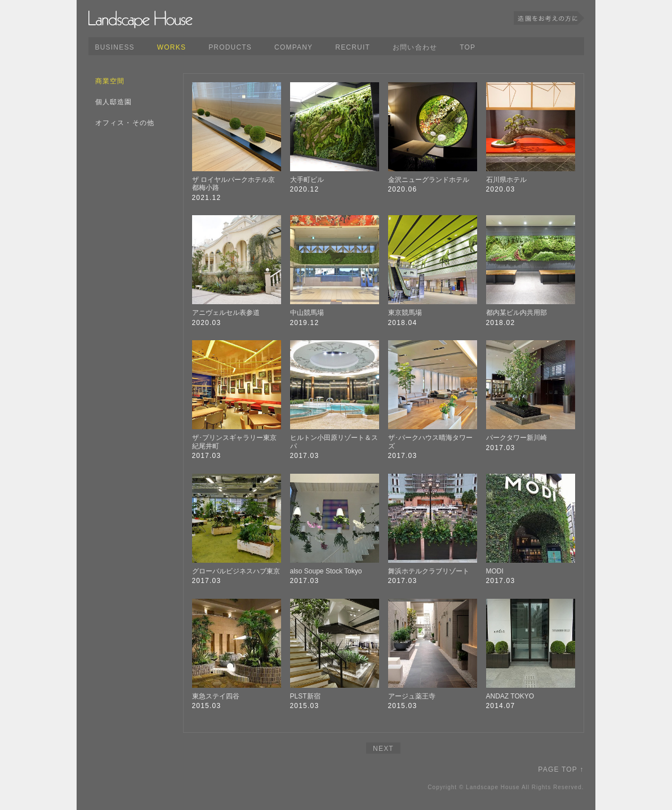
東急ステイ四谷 (216, 696)
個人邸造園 (114, 102)
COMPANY (293, 47)
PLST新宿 (305, 696)
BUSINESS (115, 47)
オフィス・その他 (125, 123)
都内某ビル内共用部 (517, 313)
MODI (495, 571)
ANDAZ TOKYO (510, 696)
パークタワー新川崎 (517, 438)
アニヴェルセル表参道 (226, 313)
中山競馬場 (307, 313)
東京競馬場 (405, 313)
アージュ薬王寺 (412, 696)
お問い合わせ (415, 47)
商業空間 (110, 81)
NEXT (383, 749)
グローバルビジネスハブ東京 (236, 571)
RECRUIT (353, 47)
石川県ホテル (506, 180)
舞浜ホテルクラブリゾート (429, 571)
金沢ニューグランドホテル (429, 180)
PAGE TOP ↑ (561, 769)
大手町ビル (307, 180)
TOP (468, 47)
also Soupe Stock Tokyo (326, 571)
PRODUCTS (230, 47)
